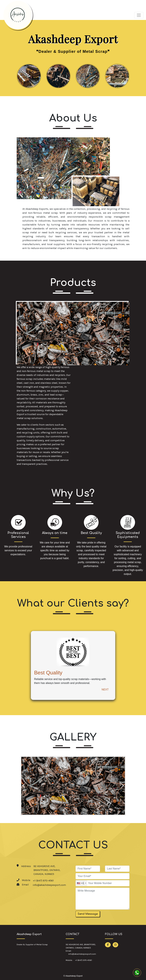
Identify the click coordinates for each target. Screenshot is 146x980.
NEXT (105, 690)
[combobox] (81, 883)
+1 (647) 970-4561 (43, 881)
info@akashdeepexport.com (49, 885)
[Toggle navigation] (139, 15)
